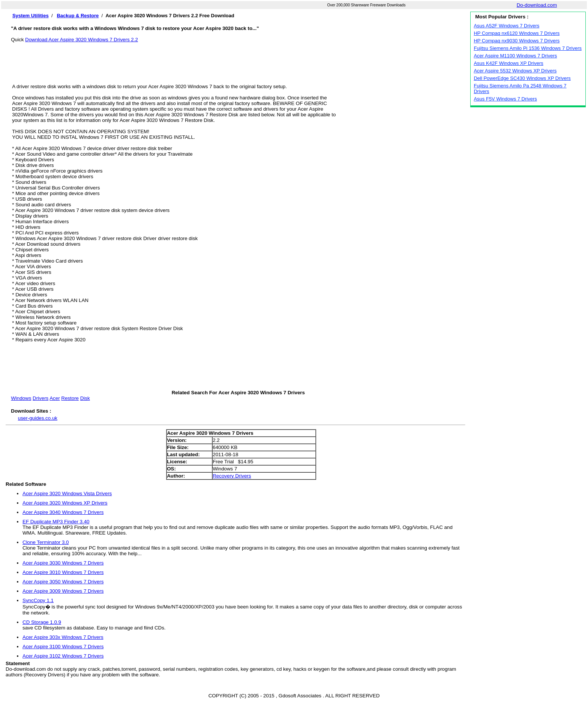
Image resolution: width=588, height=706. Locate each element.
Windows (21, 398)
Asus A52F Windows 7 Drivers (506, 26)
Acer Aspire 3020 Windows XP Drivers (65, 503)
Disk (85, 398)
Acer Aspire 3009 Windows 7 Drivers (63, 591)
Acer (55, 398)
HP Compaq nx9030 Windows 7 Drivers (517, 41)
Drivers (40, 398)
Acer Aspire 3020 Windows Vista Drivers (67, 493)
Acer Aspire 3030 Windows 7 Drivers (63, 563)
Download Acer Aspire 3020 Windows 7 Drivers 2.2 (82, 40)
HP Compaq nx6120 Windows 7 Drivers (517, 33)
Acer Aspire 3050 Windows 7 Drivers (63, 582)
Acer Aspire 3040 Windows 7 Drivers (63, 512)
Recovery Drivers (232, 476)
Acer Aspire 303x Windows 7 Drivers (63, 637)
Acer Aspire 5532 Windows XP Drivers (515, 71)
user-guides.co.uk (38, 418)
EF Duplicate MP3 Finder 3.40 (56, 522)
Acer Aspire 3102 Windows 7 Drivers (63, 656)
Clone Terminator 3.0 (46, 542)
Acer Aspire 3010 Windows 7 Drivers (63, 572)
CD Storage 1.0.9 (42, 622)
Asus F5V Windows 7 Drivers (505, 99)
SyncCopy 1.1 (38, 600)
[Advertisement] (238, 59)
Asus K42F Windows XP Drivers (508, 63)
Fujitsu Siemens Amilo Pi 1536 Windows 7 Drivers (528, 48)
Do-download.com (537, 5)
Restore (70, 398)
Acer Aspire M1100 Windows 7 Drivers (515, 56)
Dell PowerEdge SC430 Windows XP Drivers (522, 78)
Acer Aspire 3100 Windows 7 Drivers (63, 647)
